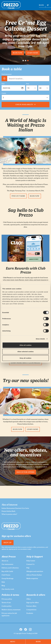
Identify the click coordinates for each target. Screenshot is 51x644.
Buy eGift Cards (7, 572)
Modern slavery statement (11, 610)
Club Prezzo (6, 575)
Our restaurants (7, 564)
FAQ (28, 568)
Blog (3, 586)
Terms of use (6, 603)
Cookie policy (7, 606)
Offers (29, 599)
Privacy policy (7, 599)
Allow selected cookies (25, 352)
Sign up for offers (25, 472)
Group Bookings (7, 579)
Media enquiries (32, 579)
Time (28, 84)
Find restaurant (7, 74)
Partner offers (31, 606)
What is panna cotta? (9, 514)
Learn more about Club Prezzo (25, 363)
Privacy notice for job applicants (9, 615)
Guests (4, 93)
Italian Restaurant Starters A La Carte (15, 508)
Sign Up (8, 543)
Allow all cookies (25, 345)
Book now (18, 53)
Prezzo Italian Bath (8, 511)
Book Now (35, 196)
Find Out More (18, 196)
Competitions (31, 610)
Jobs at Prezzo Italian (34, 575)
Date (3, 84)
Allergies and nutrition (35, 572)
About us (5, 561)
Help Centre (31, 561)
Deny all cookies (26, 358)
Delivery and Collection (10, 568)
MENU (13, 642)
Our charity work (8, 589)
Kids (3, 582)
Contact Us (30, 564)
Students (30, 613)
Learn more (33, 53)
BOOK (41, 5)
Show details (40, 339)
